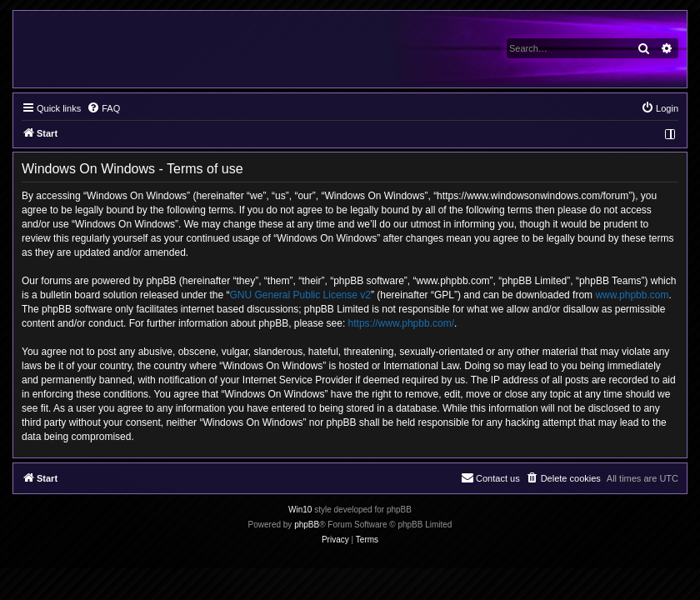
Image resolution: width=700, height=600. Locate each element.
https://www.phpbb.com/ (401, 323)
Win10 (300, 510)
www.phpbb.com (632, 295)
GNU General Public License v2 (300, 295)
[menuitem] (103, 108)
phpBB (307, 525)
